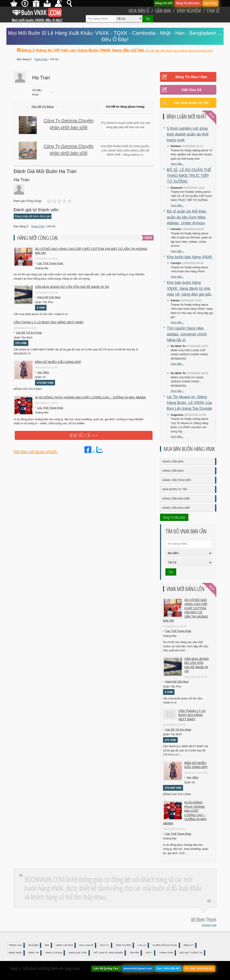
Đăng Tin (34, 953)
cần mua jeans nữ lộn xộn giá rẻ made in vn (72, 287)
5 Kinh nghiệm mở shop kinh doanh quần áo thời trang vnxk (188, 134)
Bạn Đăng (210, 3)
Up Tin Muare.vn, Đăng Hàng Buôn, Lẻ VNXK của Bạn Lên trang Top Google (189, 403)
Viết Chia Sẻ (191, 90)
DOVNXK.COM (209, 925)
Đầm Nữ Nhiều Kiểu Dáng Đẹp (58, 362)
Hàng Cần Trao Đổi (177, 480)
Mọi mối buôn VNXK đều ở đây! (37, 19)
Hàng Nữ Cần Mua (49, 297)
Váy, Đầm (43, 372)
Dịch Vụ (105, 945)
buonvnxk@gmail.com (138, 968)
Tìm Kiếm (134, 953)
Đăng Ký (189, 945)
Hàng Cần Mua (173, 471)
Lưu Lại (142, 945)
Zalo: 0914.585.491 (168, 968)
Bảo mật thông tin (191, 953)
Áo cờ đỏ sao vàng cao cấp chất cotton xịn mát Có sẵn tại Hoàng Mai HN (91, 251)
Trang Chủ (15, 945)
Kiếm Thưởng (124, 945)
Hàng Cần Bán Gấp (176, 499)
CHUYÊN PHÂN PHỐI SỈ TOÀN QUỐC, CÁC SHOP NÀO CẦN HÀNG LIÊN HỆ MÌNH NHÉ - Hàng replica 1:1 (125, 150)
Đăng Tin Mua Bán (188, 3)
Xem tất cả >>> (84, 435)
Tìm (148, 19)
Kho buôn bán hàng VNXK (190, 257)
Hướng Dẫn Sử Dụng (165, 945)
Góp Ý (149, 953)
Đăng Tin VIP (164, 3)
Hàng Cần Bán (173, 462)
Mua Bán (33, 945)
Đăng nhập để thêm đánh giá (33, 216)
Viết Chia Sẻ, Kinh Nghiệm (108, 953)
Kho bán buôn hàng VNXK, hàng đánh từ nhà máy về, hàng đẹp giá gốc (189, 288)
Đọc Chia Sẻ (86, 945)
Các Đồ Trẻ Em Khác (29, 333)
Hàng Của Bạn (54, 953)
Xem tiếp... (177, 164)
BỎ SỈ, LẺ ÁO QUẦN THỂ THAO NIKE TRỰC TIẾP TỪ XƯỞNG (189, 176)
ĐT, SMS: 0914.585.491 (199, 968)
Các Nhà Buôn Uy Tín (191, 103)
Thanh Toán (166, 953)
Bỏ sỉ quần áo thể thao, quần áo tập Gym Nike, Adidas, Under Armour (187, 217)
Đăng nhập (15, 953)
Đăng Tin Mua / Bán (191, 77)
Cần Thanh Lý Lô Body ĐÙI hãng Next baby (49, 322)
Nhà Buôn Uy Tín (175, 489)
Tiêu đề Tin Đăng (44, 107)
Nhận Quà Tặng (78, 953)
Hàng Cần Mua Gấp (176, 508)
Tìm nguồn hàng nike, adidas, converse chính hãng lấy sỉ (187, 334)
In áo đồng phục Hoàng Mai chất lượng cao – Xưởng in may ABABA (90, 397)
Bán (47, 945)
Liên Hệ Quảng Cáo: (106, 968)
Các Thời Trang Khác (50, 263)
